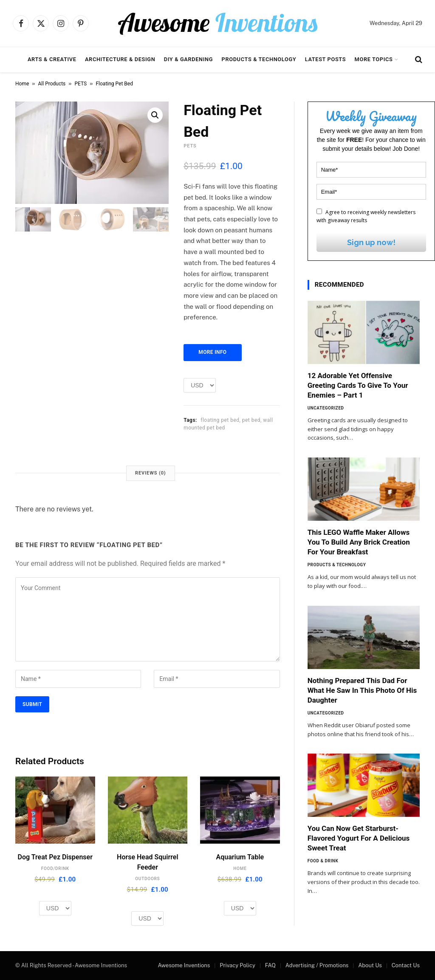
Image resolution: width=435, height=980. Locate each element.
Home (22, 84)
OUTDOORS (147, 879)
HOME (240, 868)
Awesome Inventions (184, 965)
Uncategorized (326, 408)
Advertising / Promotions (317, 965)
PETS (81, 84)
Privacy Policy (237, 965)
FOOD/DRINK (55, 868)
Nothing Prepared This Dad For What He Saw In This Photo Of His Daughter (362, 690)
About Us (370, 965)
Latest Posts (326, 59)
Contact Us (406, 965)
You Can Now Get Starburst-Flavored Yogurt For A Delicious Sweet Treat (359, 838)
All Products (52, 84)
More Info (212, 352)
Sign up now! (371, 242)
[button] (155, 115)
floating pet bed (220, 420)
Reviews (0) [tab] (150, 473)
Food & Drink (323, 861)
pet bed (251, 420)
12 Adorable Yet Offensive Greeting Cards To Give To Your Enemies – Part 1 (358, 385)
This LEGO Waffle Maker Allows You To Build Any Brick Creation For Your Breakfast (359, 542)
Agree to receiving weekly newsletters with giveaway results (366, 216)
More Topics (374, 59)
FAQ (270, 965)
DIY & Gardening (188, 59)
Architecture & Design (120, 59)
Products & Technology (259, 59)
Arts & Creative (52, 59)
